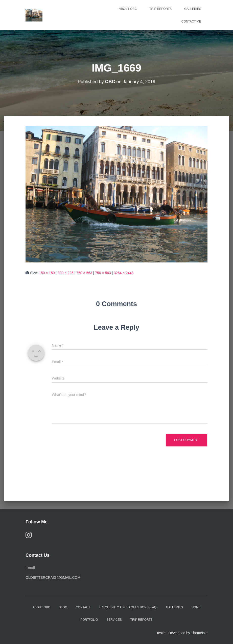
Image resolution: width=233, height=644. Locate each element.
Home (196, 607)
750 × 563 (84, 273)
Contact (83, 607)
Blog (63, 607)
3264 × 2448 (124, 273)
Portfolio (89, 620)
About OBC (128, 9)
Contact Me (191, 21)
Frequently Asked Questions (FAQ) (128, 607)
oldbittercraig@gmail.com (53, 578)
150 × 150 (47, 273)
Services (114, 620)
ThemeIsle (199, 633)
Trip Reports (160, 9)
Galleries (193, 9)
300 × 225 (66, 273)
